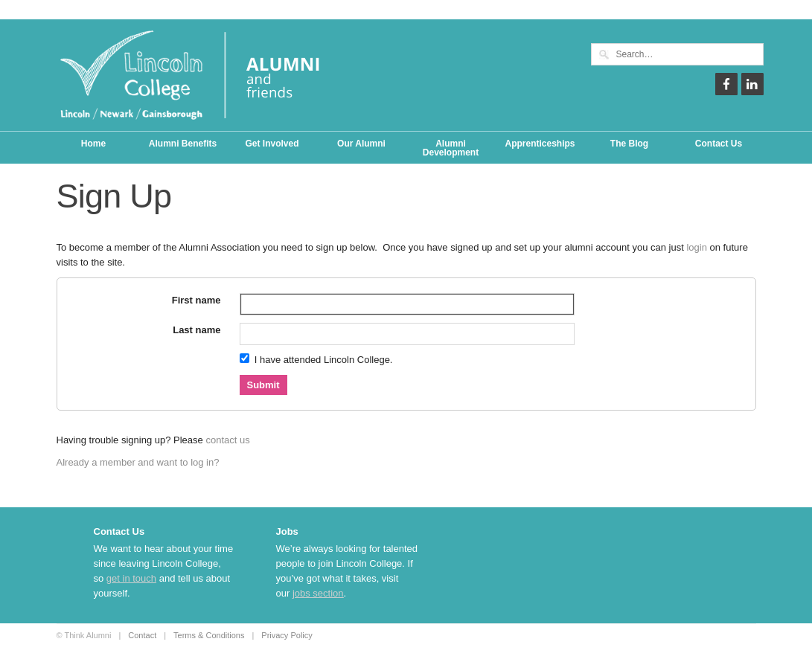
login (696, 247)
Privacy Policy (287, 635)
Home (93, 144)
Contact (142, 635)
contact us (227, 440)
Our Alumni (361, 144)
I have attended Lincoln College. (316, 359)
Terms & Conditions (209, 635)
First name (196, 300)
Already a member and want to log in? (138, 462)
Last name (196, 330)
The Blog (629, 144)
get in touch (131, 578)
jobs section (318, 593)
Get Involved (272, 144)
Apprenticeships (540, 144)
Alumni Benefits (183, 144)
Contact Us (719, 144)
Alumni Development (451, 148)
